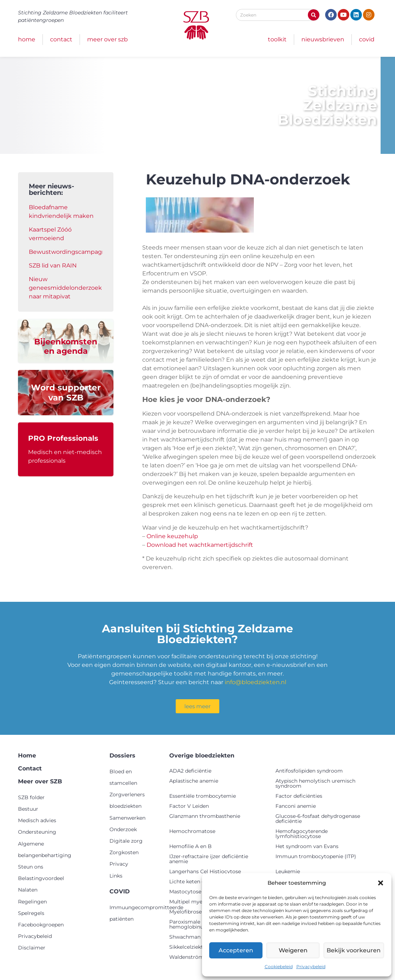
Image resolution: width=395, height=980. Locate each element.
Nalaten (28, 890)
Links (116, 876)
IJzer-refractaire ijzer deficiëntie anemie (209, 859)
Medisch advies (37, 820)
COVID (367, 39)
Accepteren (237, 950)
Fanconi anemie (296, 806)
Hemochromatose (192, 831)
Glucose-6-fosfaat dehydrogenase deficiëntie (318, 819)
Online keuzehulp (172, 536)
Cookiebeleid (279, 967)
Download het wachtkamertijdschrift (200, 545)
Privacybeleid (311, 967)
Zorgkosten (124, 852)
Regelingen (32, 902)
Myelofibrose (185, 912)
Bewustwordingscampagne (69, 252)
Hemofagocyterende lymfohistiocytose (302, 834)
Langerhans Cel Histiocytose (205, 871)
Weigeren (296, 950)
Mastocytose (185, 892)
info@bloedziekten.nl (255, 682)
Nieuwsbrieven (323, 39)
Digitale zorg (126, 841)
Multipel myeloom (192, 902)
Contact (61, 39)
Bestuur (28, 809)
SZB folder (31, 797)
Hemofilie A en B (190, 846)
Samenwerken (127, 818)
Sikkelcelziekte (188, 947)
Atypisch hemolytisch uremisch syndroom (315, 783)
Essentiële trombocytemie (203, 796)
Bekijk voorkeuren (356, 950)
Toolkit (277, 39)
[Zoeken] (314, 15)
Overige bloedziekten (202, 755)
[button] (381, 883)
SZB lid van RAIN (53, 265)
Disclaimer (32, 948)
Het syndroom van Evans (307, 846)
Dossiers (122, 755)
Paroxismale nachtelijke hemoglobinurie (199, 924)
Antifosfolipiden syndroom (309, 771)
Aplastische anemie (194, 781)
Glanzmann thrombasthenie (205, 816)
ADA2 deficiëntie (190, 771)
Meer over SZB (107, 39)
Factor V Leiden (189, 806)
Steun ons (31, 867)
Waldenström (187, 957)
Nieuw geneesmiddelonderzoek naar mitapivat (65, 288)
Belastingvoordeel (41, 878)
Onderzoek (123, 829)
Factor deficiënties (299, 796)
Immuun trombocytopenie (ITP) (316, 856)
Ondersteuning (37, 832)
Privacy (119, 864)
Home (27, 39)
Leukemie (288, 871)
